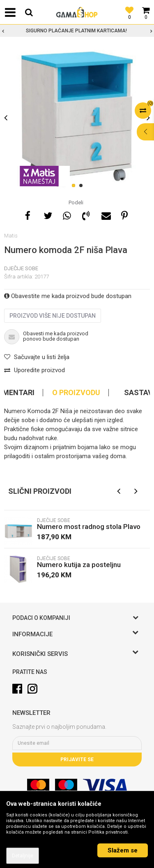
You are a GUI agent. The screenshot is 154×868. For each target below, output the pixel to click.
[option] (77, 31)
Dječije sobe (21, 268)
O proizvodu (76, 393)
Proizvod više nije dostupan (53, 316)
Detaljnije (23, 856)
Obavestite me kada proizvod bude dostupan (68, 296)
